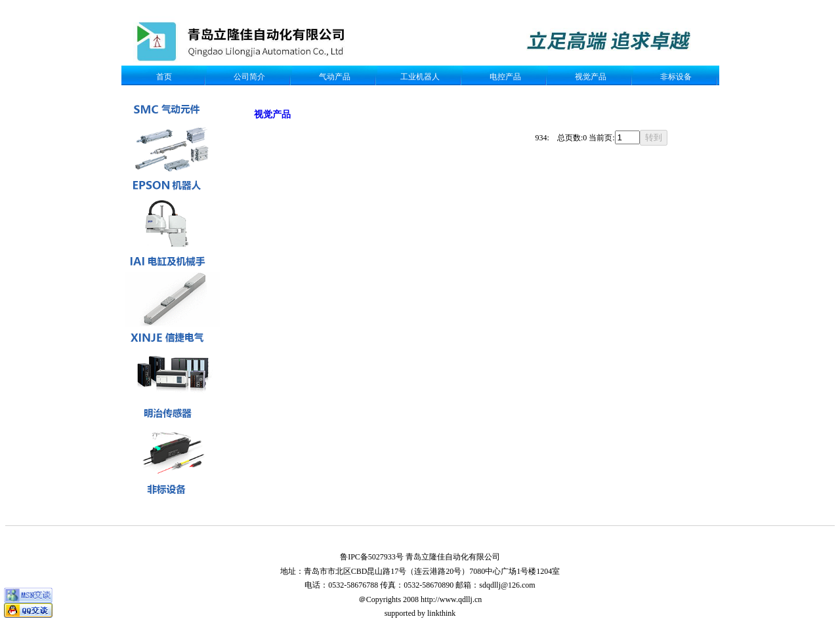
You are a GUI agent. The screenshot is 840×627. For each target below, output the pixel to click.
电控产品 (505, 77)
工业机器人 (420, 77)
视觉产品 (591, 77)
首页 (164, 77)
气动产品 (335, 77)
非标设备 (676, 77)
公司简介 (249, 77)
